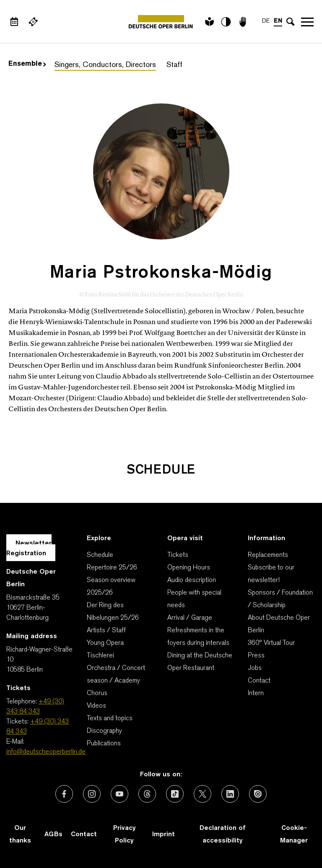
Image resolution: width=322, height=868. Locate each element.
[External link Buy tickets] (33, 22)
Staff (174, 65)
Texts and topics (110, 719)
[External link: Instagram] (92, 794)
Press (256, 656)
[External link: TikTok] (175, 794)
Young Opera (105, 643)
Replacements (268, 555)
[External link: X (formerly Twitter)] (203, 794)
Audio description (192, 580)
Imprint (164, 835)
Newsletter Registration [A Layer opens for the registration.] (29, 549)
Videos (96, 706)
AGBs (53, 835)
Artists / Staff (106, 631)
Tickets (178, 555)
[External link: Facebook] (64, 794)
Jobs (255, 668)
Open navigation (307, 22)
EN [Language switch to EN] (278, 21)
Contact (259, 681)
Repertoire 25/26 (112, 568)
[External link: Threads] (147, 794)
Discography (104, 731)
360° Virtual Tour (271, 643)
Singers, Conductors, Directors (105, 65)
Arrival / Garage (190, 618)
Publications (104, 744)
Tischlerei (100, 656)
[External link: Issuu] (258, 794)
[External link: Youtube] (119, 794)
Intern (256, 693)
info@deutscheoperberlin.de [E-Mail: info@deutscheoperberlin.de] (46, 752)
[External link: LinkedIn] (230, 794)
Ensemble (27, 64)
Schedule (100, 555)
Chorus (97, 693)
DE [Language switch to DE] (266, 21)
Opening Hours (189, 568)
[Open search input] (291, 22)
